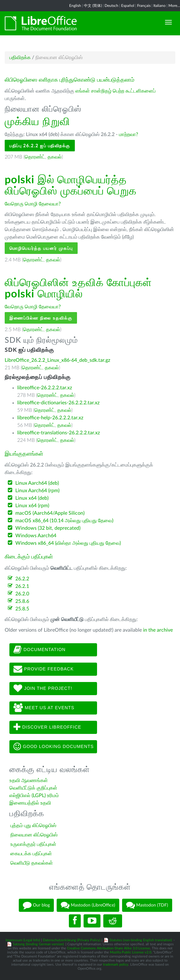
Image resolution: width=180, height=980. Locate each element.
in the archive (158, 630)
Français (144, 6)
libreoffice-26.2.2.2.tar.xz (45, 388)
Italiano (159, 6)
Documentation (39, 650)
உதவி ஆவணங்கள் (29, 780)
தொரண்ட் (35, 157)
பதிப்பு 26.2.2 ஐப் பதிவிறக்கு (40, 146)
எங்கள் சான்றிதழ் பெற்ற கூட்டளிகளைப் (116, 91)
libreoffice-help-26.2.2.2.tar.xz (50, 418)
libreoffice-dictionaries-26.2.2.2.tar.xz (58, 403)
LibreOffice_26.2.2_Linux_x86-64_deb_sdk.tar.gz (57, 360)
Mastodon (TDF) (147, 905)
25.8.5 (22, 609)
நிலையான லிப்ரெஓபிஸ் (34, 835)
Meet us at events (44, 708)
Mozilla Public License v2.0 (131, 952)
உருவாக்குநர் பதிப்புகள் (33, 844)
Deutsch (111, 6)
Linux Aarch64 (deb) (37, 483)
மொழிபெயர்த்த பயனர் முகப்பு (41, 248)
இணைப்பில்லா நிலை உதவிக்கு (41, 318)
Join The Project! (43, 689)
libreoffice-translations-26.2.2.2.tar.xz (59, 433)
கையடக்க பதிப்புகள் (31, 854)
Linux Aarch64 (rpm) (37, 491)
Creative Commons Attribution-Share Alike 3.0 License (108, 948)
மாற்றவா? (129, 134)
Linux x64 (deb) (32, 498)
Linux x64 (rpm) (32, 506)
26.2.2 (22, 579)
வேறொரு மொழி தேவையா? (33, 204)
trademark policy (116, 965)
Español (128, 6)
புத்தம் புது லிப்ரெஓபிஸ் (33, 826)
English (75, 6)
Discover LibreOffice (47, 727)
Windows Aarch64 (36, 536)
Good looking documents (54, 747)
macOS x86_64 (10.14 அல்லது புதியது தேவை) (64, 521)
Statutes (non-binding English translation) (141, 940)
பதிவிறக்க (20, 58)
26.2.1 (22, 586)
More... (174, 6)
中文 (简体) (93, 6)
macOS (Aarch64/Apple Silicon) (50, 513)
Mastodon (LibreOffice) (88, 905)
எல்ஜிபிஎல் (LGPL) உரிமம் (34, 796)
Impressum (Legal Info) (23, 940)
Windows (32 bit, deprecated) (48, 528)
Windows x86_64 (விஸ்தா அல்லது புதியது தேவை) (68, 543)
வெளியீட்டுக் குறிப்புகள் (33, 788)
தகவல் (55, 157)
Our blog (36, 905)
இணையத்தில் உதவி (30, 803)
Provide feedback (44, 669)
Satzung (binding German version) (38, 944)
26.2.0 (22, 594)
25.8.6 (22, 601)
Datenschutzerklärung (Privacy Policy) (72, 940)
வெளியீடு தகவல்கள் (32, 863)
